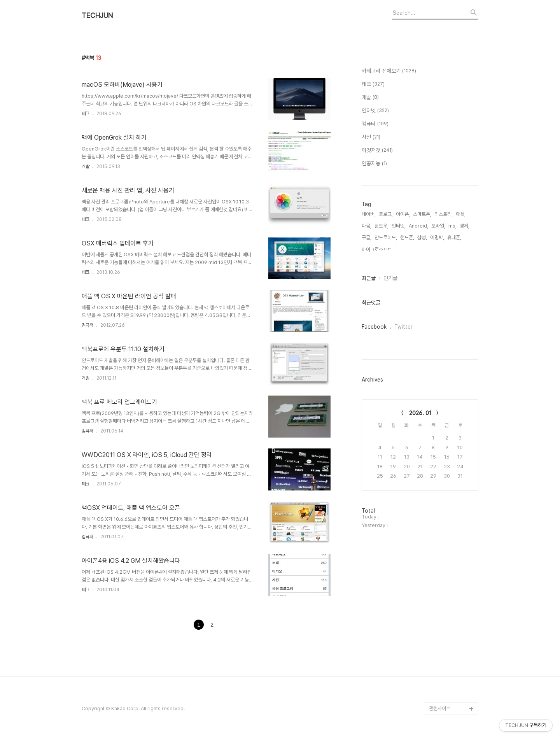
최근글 (369, 278)
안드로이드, (386, 237)
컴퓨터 (87, 325)
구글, (367, 237)
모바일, (438, 226)
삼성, (422, 237)
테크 (86, 114)
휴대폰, (454, 237)
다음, (367, 226)
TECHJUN (97, 16)
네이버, (369, 214)
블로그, (386, 214)
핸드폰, (407, 237)
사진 (371, 137)
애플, (461, 214)
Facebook (374, 327)
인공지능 (374, 164)
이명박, (437, 237)
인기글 (390, 278)
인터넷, (399, 226)
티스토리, (444, 214)
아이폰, (403, 214)
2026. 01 (420, 413)
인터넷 (375, 111)
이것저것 (377, 151)
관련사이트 (440, 708)
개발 (86, 166)
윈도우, (381, 226)
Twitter (403, 327)
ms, (452, 226)
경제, (465, 226)
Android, (418, 226)
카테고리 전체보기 (389, 71)
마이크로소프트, (377, 250)
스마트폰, (422, 214)
